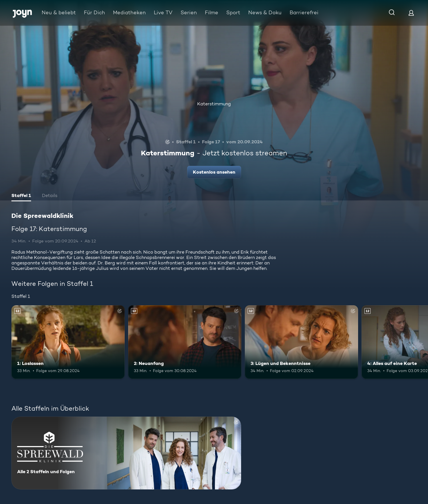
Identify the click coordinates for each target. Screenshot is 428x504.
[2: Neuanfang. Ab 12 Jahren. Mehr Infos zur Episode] (185, 342)
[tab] (21, 196)
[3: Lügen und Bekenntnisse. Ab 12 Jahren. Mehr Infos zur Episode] (301, 342)
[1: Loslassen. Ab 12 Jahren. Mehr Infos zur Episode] (68, 342)
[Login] (411, 13)
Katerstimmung (214, 104)
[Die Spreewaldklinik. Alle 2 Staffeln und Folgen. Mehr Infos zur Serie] (126, 453)
